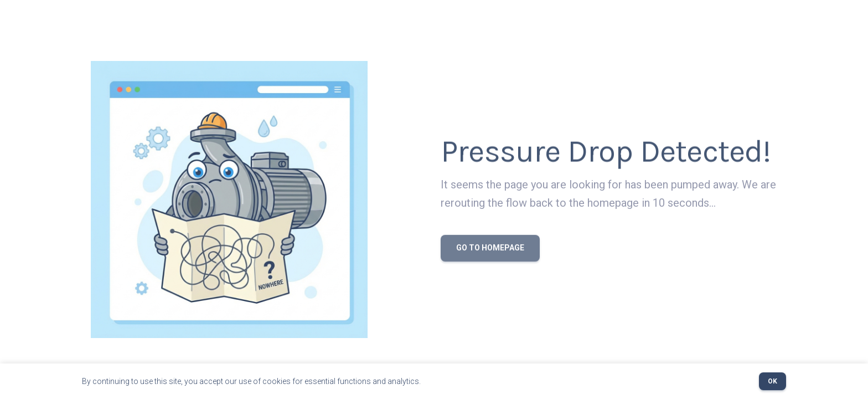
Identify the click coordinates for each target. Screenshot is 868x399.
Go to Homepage (490, 249)
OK (773, 381)
